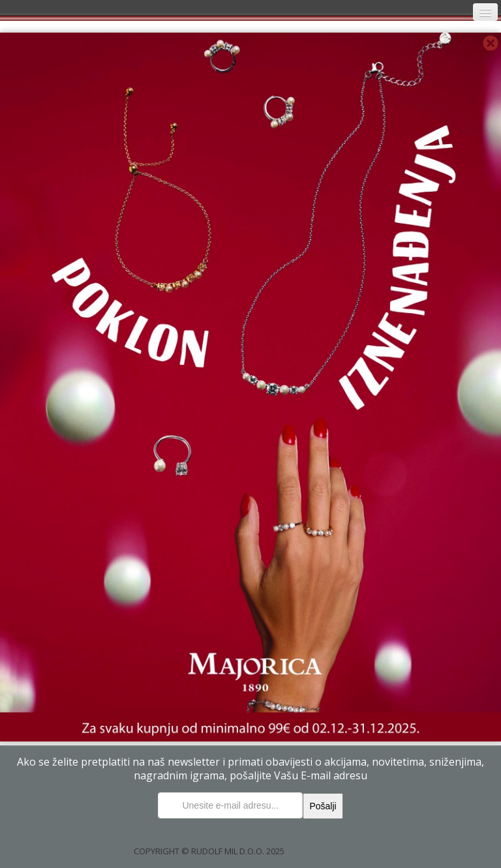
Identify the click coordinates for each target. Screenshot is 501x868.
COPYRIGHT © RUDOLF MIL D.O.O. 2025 (209, 851)
